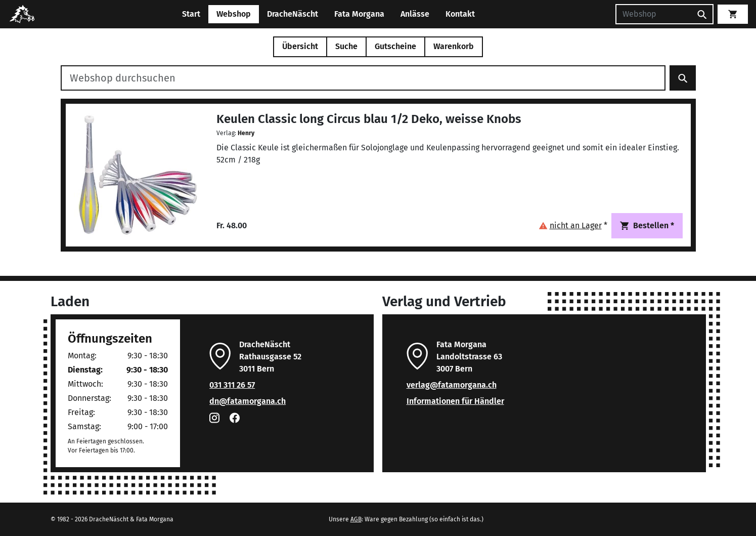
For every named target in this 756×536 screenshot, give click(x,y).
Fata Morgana (359, 14)
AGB (356, 519)
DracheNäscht (293, 14)
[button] (573, 225)
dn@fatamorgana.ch (248, 401)
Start (191, 14)
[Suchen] (653, 14)
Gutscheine (395, 46)
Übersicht (300, 46)
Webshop (234, 14)
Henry (246, 133)
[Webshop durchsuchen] (363, 78)
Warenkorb (454, 46)
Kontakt (460, 14)
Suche (346, 46)
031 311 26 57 (232, 385)
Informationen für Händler (455, 401)
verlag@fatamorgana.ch (452, 385)
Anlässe (415, 14)
